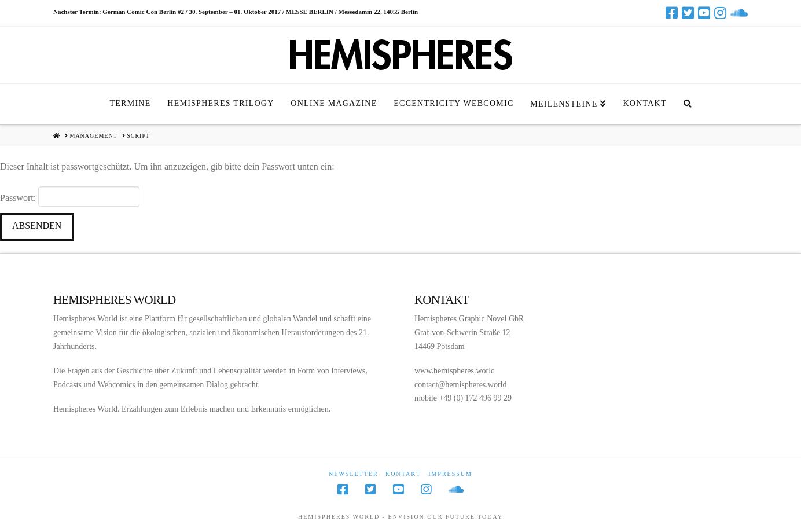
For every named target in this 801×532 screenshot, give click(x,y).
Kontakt (403, 474)
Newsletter (354, 474)
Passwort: (70, 196)
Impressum (450, 474)
